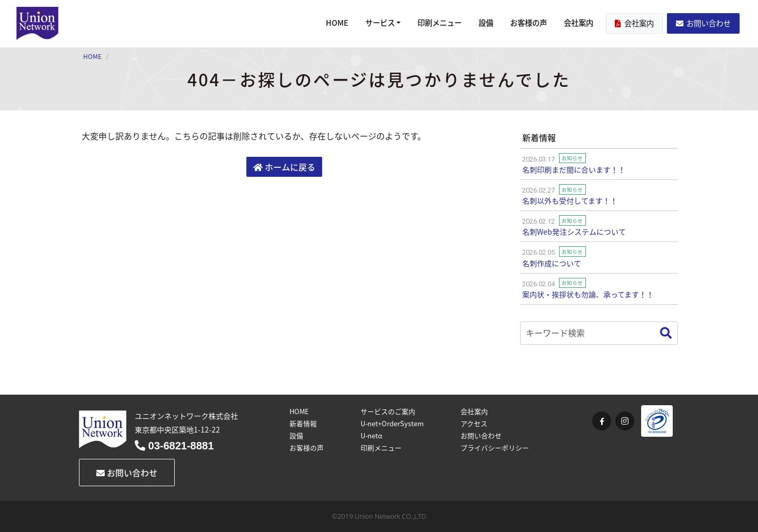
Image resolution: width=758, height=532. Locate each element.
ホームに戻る (284, 167)
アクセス (474, 423)
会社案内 (579, 23)
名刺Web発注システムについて (574, 232)
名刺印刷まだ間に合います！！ (574, 169)
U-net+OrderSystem (392, 423)
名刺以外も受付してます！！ (570, 200)
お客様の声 (528, 23)
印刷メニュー (440, 23)
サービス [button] (380, 23)
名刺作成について (552, 263)
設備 (486, 23)
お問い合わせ (703, 23)
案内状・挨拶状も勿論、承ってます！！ (588, 294)
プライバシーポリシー (495, 448)
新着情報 (303, 423)
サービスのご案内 (388, 411)
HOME (337, 23)
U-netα (371, 435)
